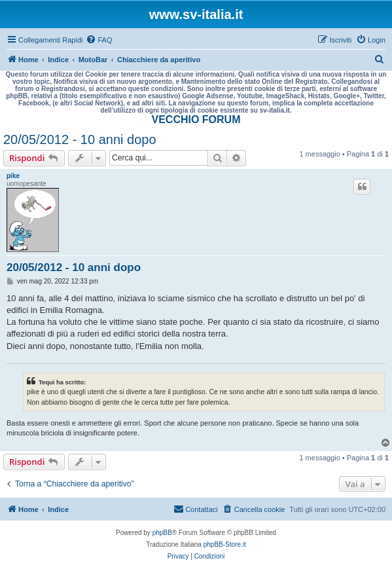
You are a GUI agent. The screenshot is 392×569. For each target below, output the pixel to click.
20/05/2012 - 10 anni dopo (80, 139)
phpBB (162, 533)
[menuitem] (99, 40)
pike (13, 176)
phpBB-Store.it (225, 544)
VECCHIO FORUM (196, 119)
